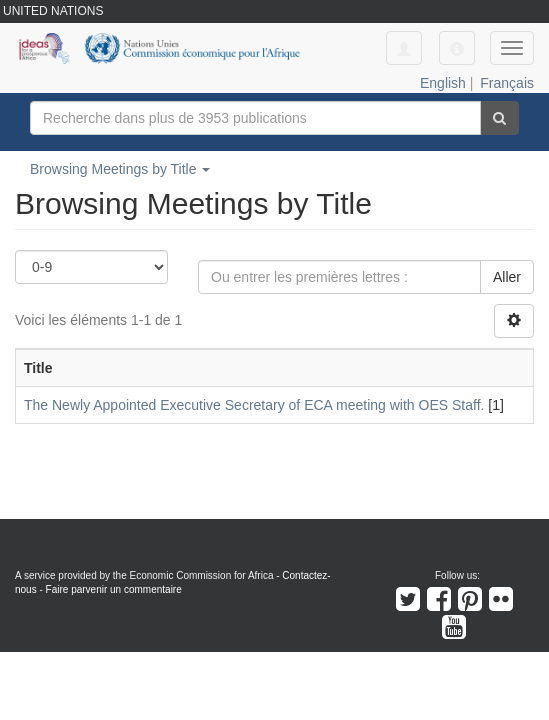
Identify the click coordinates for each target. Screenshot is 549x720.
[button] (457, 48)
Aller (507, 277)
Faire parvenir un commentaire (114, 589)
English (443, 83)
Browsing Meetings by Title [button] (120, 169)
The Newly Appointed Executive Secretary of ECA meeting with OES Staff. (254, 405)
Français (507, 83)
